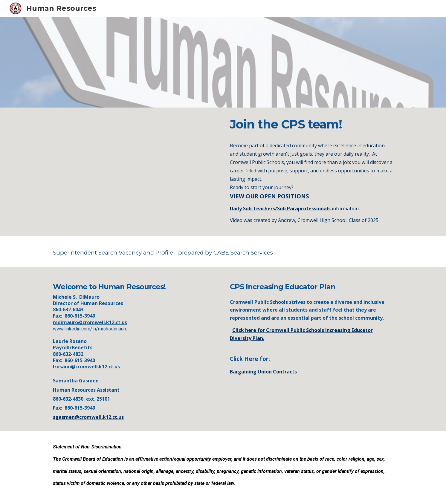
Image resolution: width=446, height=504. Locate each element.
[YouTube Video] (135, 172)
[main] (311, 171)
